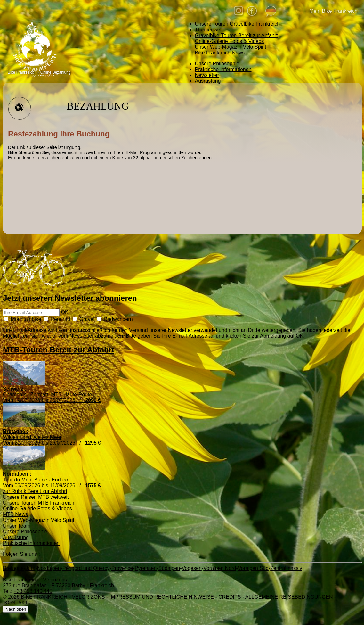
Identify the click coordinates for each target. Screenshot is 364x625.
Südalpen (169, 568)
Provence (122, 568)
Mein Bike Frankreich (328, 12)
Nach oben (16, 609)
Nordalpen (49, 568)
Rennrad (57, 319)
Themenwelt (209, 30)
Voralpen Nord (220, 568)
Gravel (84, 319)
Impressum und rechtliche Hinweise (162, 597)
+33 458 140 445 (33, 591)
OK (65, 312)
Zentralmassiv (286, 568)
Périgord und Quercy (86, 568)
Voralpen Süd (253, 568)
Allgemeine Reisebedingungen (289, 597)
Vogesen (192, 568)
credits (230, 597)
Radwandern (115, 319)
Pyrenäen (146, 568)
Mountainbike (23, 319)
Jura (30, 568)
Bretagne (13, 568)
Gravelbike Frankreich (238, 24)
